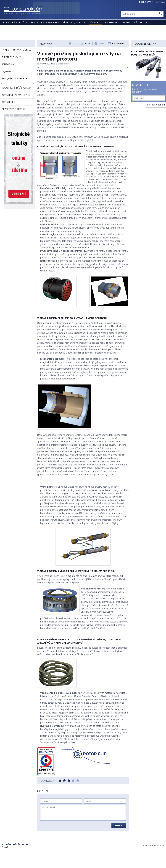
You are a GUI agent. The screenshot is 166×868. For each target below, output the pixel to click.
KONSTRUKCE (9, 102)
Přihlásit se (146, 2)
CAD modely (111, 22)
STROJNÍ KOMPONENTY (14, 78)
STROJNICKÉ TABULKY (136, 22)
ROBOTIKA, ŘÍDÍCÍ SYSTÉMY (16, 88)
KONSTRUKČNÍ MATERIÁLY (16, 95)
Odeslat (119, 825)
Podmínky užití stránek (15, 845)
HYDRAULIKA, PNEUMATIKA (16, 50)
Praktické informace (45, 22)
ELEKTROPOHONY (11, 57)
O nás (5, 847)
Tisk (75, 43)
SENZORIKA (8, 64)
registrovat (160, 2)
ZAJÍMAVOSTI (8, 71)
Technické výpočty (14, 22)
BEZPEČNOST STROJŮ (13, 109)
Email (88, 43)
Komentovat (118, 43)
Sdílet (101, 43)
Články (95, 22)
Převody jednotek (75, 22)
